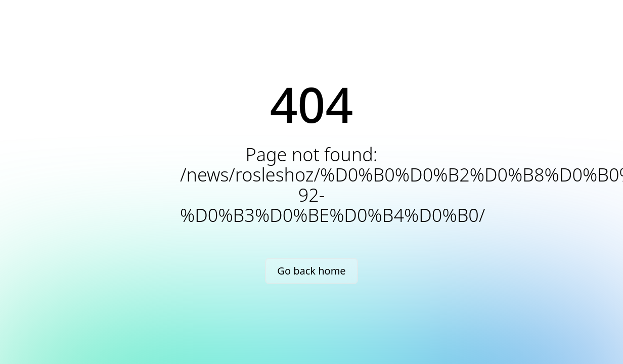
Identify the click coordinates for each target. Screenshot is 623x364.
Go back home (311, 271)
